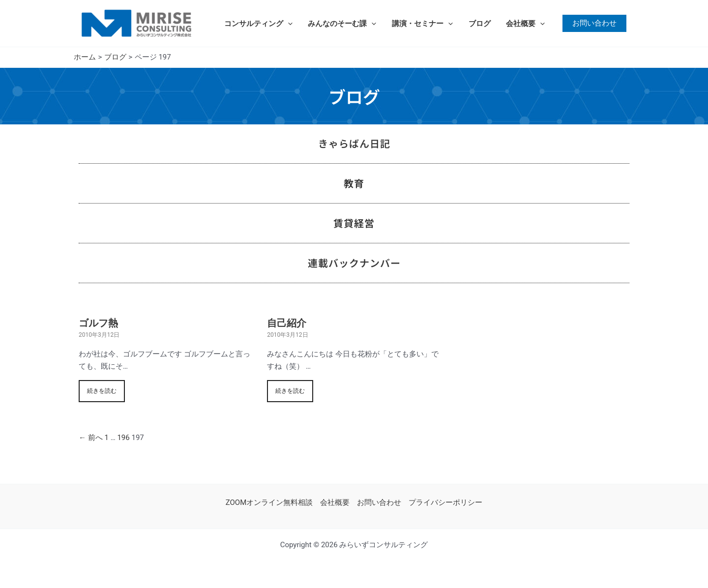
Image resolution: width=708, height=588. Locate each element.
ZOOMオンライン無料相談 (269, 502)
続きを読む (102, 391)
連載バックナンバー (354, 263)
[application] (287, 24)
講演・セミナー (420, 24)
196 (123, 438)
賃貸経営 (354, 223)
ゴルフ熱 (98, 323)
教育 (354, 183)
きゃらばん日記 (354, 143)
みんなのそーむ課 (341, 24)
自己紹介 (287, 323)
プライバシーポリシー (445, 502)
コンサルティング (258, 24)
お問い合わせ (379, 502)
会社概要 (522, 24)
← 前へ (91, 438)
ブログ (477, 24)
